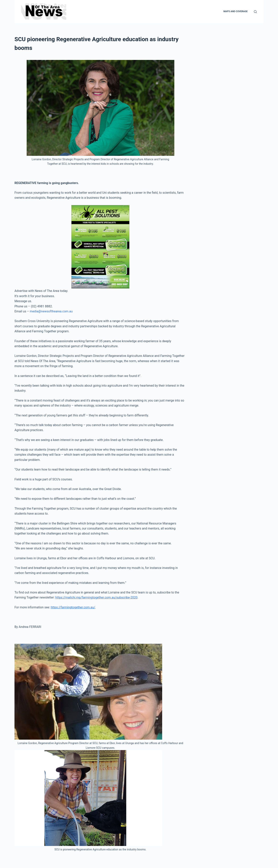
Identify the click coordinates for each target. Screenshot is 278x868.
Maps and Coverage (235, 11)
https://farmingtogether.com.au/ (73, 607)
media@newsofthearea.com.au (51, 311)
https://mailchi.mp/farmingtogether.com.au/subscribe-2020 (96, 597)
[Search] (255, 12)
